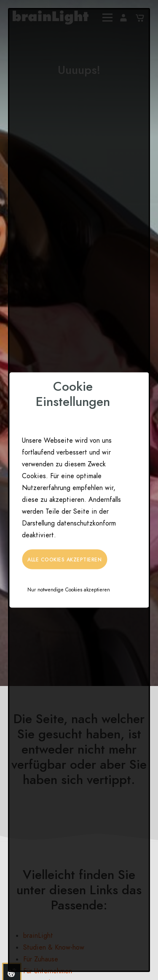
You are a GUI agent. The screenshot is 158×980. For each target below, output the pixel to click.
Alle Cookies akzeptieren (64, 560)
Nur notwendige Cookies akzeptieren (69, 590)
